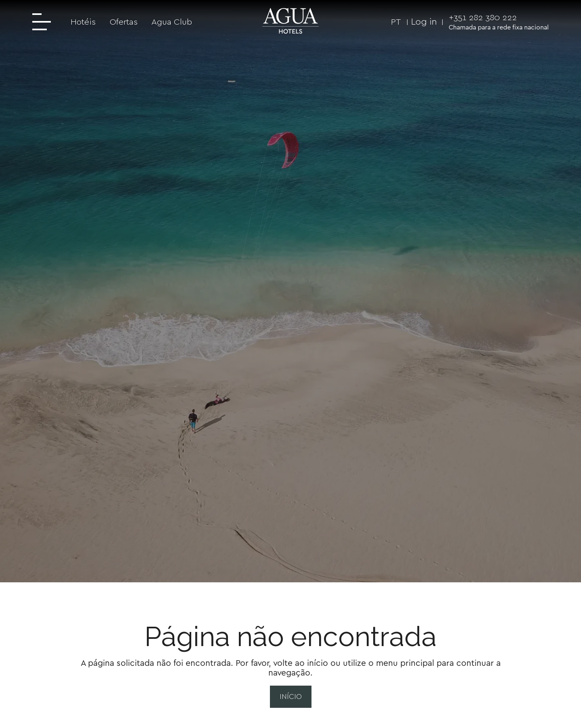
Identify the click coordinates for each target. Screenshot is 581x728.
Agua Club (172, 22)
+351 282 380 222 (483, 17)
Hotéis (83, 22)
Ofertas (124, 22)
